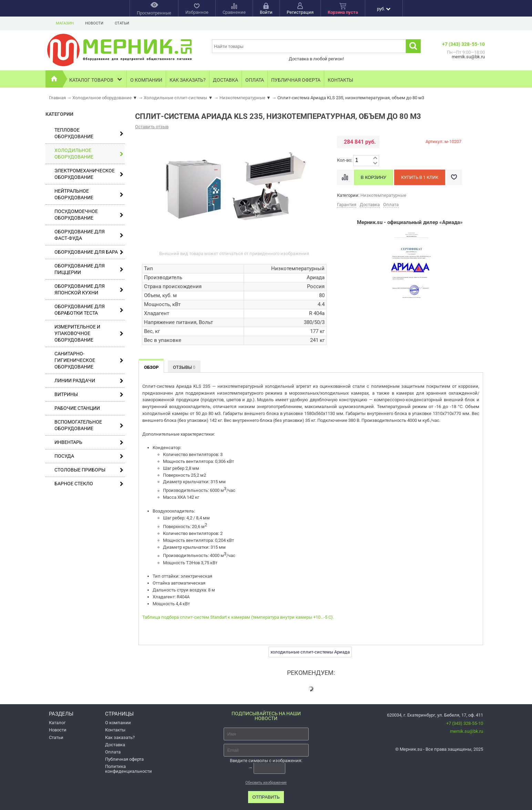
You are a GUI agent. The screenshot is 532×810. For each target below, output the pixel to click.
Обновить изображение (266, 783)
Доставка (226, 80)
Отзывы (184, 367)
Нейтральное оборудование (89, 194)
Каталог (57, 723)
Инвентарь (89, 442)
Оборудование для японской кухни (89, 289)
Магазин (65, 23)
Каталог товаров (96, 79)
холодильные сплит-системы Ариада (310, 652)
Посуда (89, 456)
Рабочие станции (77, 408)
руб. (384, 9)
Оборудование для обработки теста (89, 310)
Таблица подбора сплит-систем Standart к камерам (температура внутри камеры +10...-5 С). (238, 617)
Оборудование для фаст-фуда (89, 235)
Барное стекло (89, 484)
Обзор (151, 367)
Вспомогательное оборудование (89, 425)
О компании (146, 80)
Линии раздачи (89, 381)
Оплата (255, 80)
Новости (94, 23)
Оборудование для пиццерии (89, 269)
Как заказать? (188, 80)
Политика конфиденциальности (129, 769)
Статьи (122, 23)
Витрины (89, 394)
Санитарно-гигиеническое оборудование (89, 360)
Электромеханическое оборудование (89, 174)
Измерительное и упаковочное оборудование (89, 333)
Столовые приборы (89, 470)
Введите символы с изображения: (266, 761)
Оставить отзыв (152, 127)
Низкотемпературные (383, 195)
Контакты (340, 80)
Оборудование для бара (89, 252)
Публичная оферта (296, 80)
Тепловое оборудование (89, 133)
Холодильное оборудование (89, 154)
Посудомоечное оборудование (89, 215)
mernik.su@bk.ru (467, 731)
